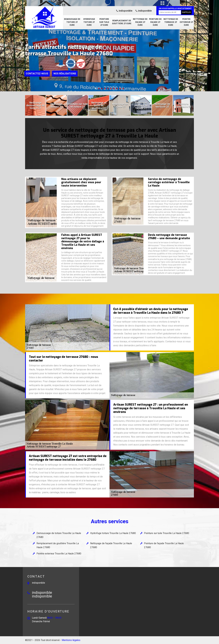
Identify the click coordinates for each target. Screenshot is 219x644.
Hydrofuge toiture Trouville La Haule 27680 (113, 533)
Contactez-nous (37, 74)
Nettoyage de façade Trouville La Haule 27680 (111, 545)
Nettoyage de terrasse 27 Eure (171, 22)
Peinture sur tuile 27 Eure (104, 22)
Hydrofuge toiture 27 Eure (89, 22)
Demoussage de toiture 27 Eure (72, 22)
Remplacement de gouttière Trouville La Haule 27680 (58, 545)
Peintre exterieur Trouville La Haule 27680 (59, 554)
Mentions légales (71, 640)
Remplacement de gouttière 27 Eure (122, 22)
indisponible (124, 11)
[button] (96, 89)
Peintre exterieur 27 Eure (186, 22)
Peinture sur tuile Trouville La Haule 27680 (167, 533)
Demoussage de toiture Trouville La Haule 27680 (59, 535)
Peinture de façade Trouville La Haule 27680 (164, 545)
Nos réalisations (65, 74)
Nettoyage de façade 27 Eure (140, 22)
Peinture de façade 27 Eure (155, 22)
